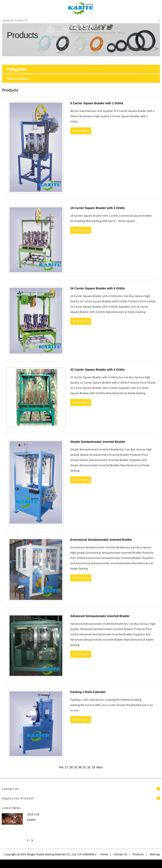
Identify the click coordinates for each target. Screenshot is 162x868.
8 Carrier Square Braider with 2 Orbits (97, 103)
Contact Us (120, 854)
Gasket (31, 820)
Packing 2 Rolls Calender (88, 692)
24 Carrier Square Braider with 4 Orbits (97, 288)
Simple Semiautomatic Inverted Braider (98, 442)
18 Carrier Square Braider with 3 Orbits (97, 208)
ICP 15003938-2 (87, 854)
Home (104, 854)
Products (138, 854)
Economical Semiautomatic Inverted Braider (101, 540)
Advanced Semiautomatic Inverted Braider (100, 616)
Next (99, 767)
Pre (61, 767)
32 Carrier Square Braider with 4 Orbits (97, 370)
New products (18, 79)
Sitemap (155, 854)
